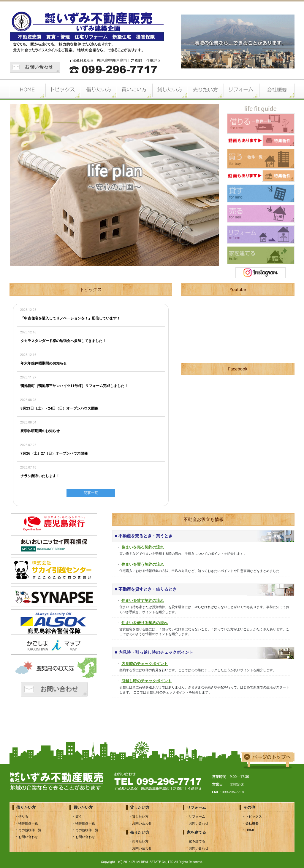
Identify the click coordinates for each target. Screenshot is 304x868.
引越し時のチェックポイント (147, 681)
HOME (27, 89)
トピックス (63, 89)
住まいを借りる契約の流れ (145, 623)
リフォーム (241, 89)
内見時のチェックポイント (145, 664)
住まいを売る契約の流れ (143, 547)
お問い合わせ (28, 837)
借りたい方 (99, 89)
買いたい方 (134, 89)
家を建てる (197, 841)
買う (79, 817)
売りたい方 (205, 89)
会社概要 (277, 89)
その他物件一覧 (30, 830)
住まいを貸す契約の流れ (143, 601)
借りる (23, 817)
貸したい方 (170, 89)
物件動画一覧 (28, 823)
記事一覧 (91, 493)
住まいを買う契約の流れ (143, 564)
